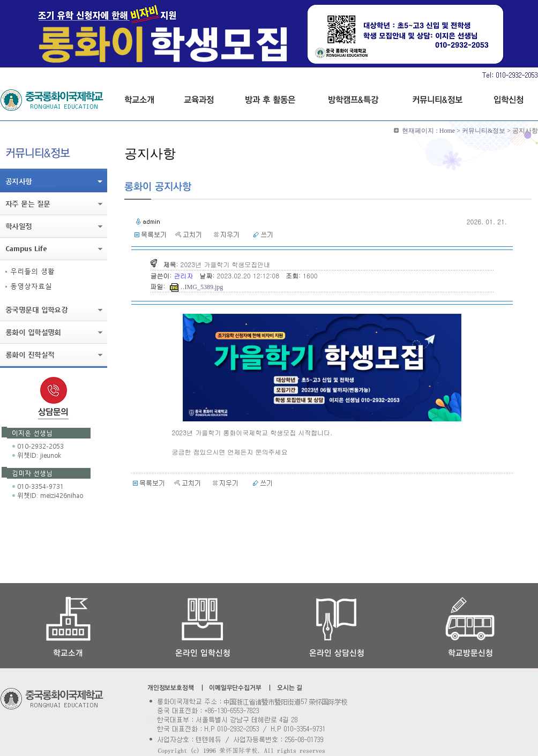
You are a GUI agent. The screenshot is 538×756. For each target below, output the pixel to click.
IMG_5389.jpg (204, 287)
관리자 (185, 275)
